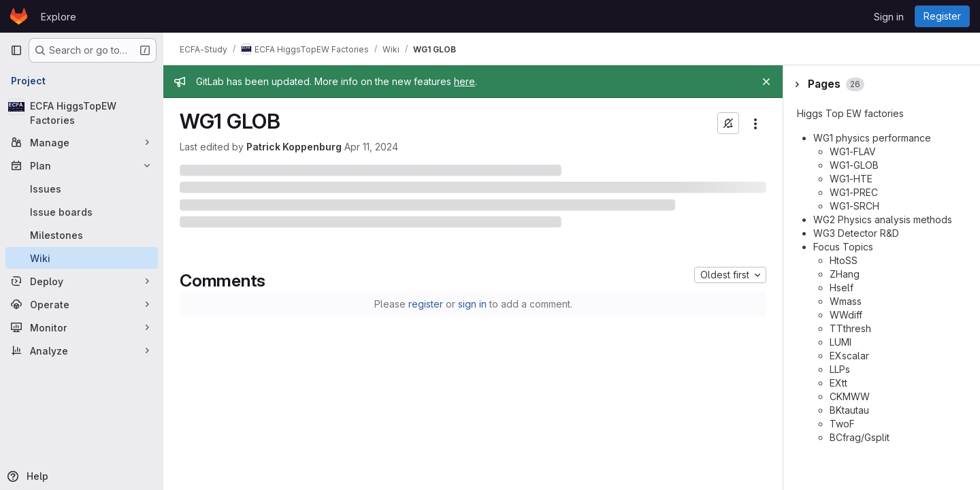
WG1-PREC (854, 192)
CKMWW (850, 396)
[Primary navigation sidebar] (16, 50)
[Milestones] (82, 235)
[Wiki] (82, 258)
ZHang (845, 274)
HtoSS (844, 260)
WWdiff (846, 315)
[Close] (766, 82)
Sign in (889, 17)
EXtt (838, 383)
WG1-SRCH (854, 206)
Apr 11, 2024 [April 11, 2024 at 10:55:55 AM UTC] (371, 147)
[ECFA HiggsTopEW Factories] (82, 113)
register (426, 304)
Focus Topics (843, 247)
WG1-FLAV (853, 151)
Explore (59, 17)
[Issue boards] (82, 212)
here (464, 81)
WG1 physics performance (872, 138)
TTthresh (850, 328)
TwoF (842, 424)
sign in (472, 304)
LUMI (840, 342)
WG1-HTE (851, 179)
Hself (842, 288)
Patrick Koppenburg (294, 147)
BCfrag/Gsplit (860, 437)
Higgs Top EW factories (850, 113)
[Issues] (82, 189)
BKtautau (849, 410)
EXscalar (849, 356)
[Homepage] (19, 16)
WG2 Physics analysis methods (883, 219)
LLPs (840, 369)
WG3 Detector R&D (856, 233)
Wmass (846, 301)
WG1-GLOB (854, 165)
